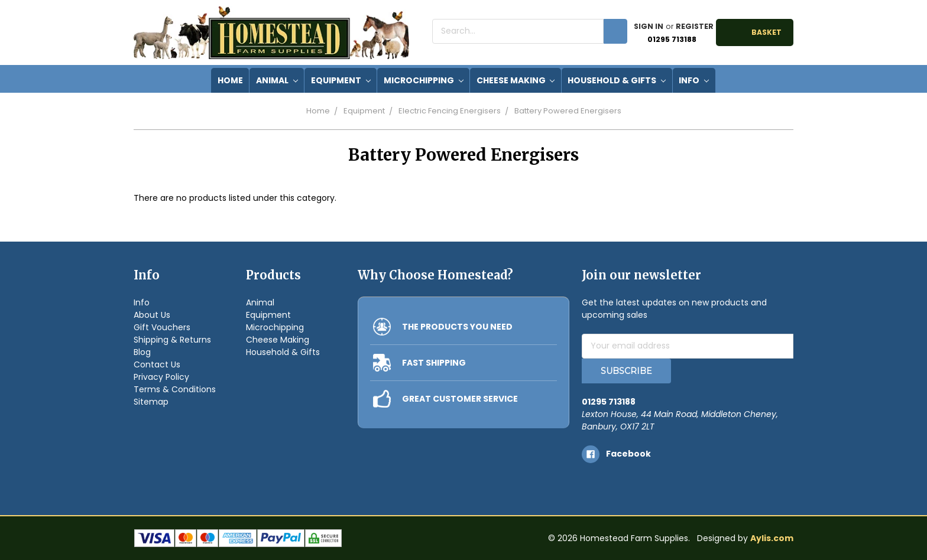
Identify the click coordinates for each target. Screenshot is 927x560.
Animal (277, 80)
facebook (628, 454)
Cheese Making (516, 80)
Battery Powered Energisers (568, 111)
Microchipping (424, 80)
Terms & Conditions (175, 389)
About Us (152, 315)
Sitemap (151, 402)
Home (318, 111)
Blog (142, 352)
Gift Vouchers (162, 327)
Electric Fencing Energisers (450, 111)
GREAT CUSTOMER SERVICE (460, 399)
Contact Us (157, 364)
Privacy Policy (161, 377)
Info (694, 80)
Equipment (341, 80)
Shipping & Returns (172, 340)
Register (695, 26)
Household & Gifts (617, 80)
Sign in (649, 26)
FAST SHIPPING (434, 363)
